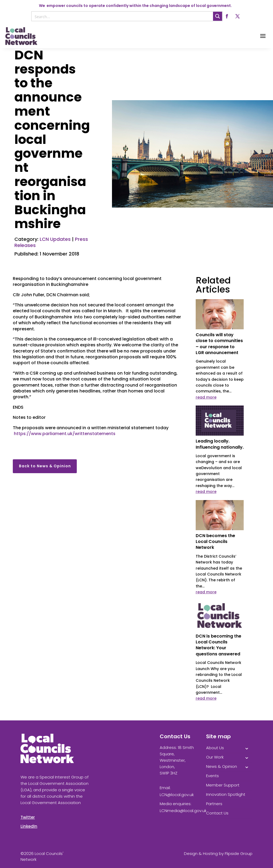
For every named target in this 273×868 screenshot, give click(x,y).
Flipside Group (239, 853)
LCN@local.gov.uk (177, 795)
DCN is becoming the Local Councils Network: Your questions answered (218, 645)
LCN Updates (55, 239)
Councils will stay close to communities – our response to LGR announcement (219, 344)
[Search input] (123, 16)
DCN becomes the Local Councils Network (215, 542)
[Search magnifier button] (218, 16)
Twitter (28, 817)
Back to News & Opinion (45, 466)
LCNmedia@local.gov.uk (183, 811)
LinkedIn (29, 826)
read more (206, 397)
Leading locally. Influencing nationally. (220, 444)
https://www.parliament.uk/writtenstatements (65, 434)
